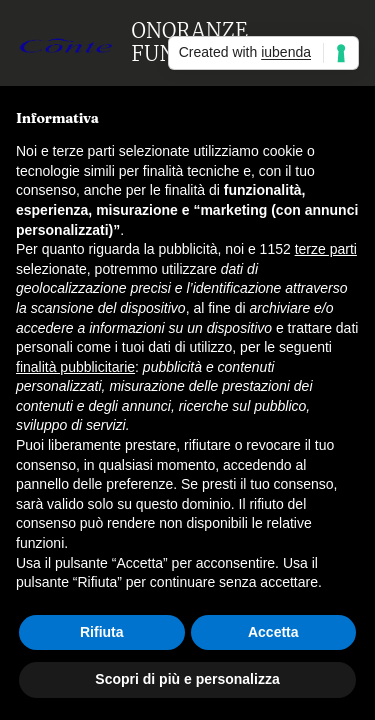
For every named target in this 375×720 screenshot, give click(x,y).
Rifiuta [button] (102, 632)
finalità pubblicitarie (75, 367)
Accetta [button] (273, 632)
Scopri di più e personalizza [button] (187, 679)
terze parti (326, 249)
